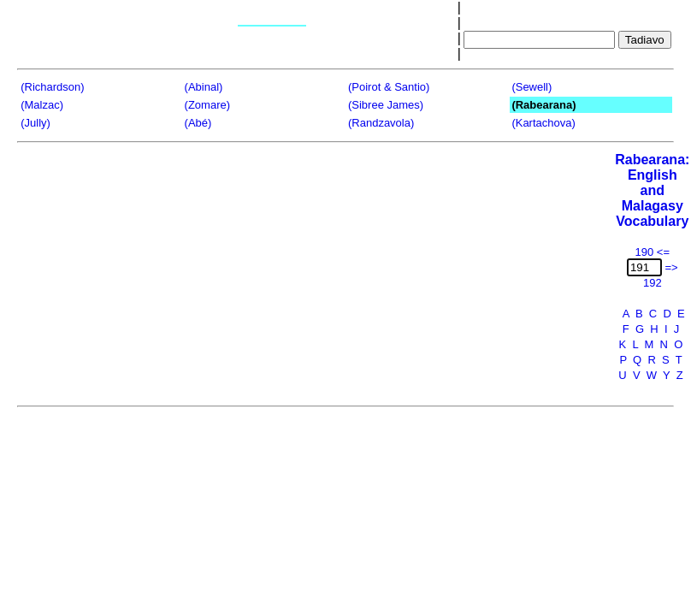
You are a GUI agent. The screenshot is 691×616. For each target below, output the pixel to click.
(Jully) (35, 123)
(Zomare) (207, 105)
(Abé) (198, 123)
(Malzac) (42, 105)
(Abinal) (204, 87)
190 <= (653, 252)
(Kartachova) (543, 123)
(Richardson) (52, 87)
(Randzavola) (381, 123)
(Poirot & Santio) (389, 87)
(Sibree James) (386, 105)
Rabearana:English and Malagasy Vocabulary (652, 190)
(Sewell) (532, 87)
